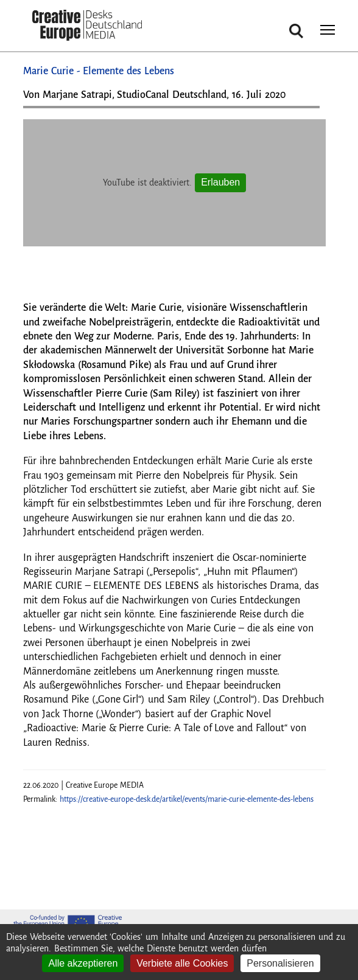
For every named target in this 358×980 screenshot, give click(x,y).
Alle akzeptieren (83, 963)
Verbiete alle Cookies (182, 963)
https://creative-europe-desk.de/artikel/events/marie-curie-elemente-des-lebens (187, 799)
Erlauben (220, 182)
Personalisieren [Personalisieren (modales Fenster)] (280, 963)
